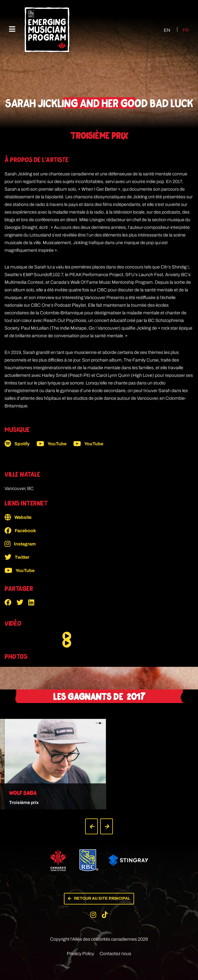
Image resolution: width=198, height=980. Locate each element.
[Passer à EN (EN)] (162, 30)
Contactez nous (115, 948)
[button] (10, 602)
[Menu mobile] (12, 29)
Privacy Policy (80, 948)
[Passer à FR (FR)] (182, 30)
